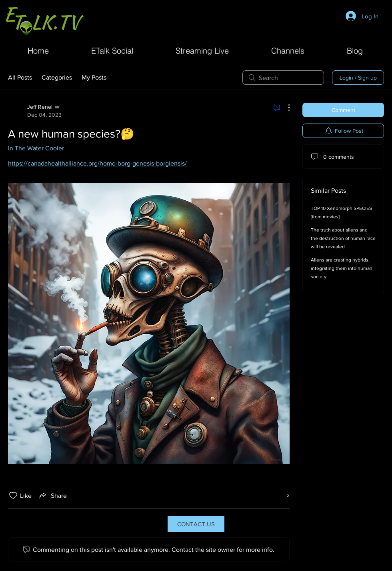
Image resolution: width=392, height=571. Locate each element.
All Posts (20, 77)
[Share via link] (52, 495)
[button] (288, 50)
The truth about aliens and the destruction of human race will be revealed (343, 238)
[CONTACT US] (196, 524)
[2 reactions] (284, 496)
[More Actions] (285, 108)
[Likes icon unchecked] (13, 495)
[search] (283, 78)
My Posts (94, 77)
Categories (57, 77)
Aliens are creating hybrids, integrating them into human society (342, 268)
